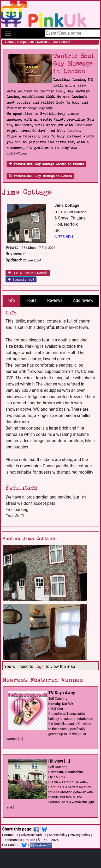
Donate (30, 840)
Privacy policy (80, 835)
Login (40, 666)
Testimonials (12, 840)
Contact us (10, 835)
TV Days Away (62, 693)
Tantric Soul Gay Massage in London (40, 176)
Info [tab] (11, 300)
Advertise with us (33, 835)
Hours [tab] (31, 300)
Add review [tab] (83, 300)
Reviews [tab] (55, 300)
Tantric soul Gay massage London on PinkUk (46, 164)
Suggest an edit (21, 280)
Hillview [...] (59, 761)
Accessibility (58, 835)
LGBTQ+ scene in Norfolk (28, 273)
